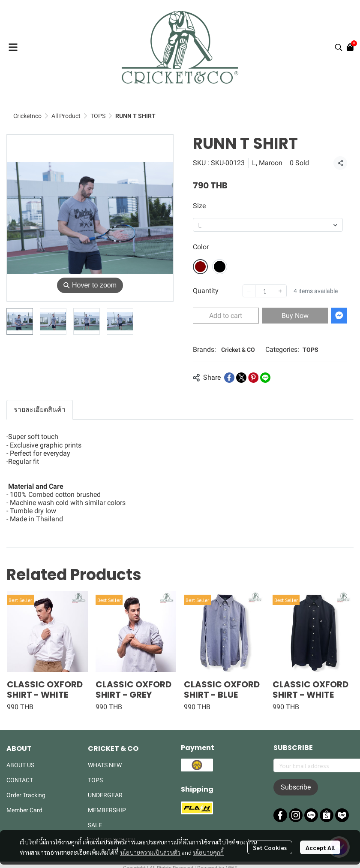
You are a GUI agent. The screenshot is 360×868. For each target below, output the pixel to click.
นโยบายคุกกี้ (208, 852)
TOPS (98, 116)
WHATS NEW (105, 765)
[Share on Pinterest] (253, 378)
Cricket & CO (238, 350)
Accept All (320, 847)
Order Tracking (26, 795)
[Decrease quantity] (249, 291)
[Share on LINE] (265, 378)
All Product (66, 116)
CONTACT (20, 780)
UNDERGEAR (105, 795)
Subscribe (296, 787)
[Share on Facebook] (229, 378)
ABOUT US (20, 765)
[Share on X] (241, 378)
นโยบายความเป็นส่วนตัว (150, 852)
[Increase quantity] (280, 291)
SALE (95, 825)
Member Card (24, 810)
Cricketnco (27, 116)
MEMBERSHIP (107, 810)
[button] (339, 47)
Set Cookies (270, 847)
